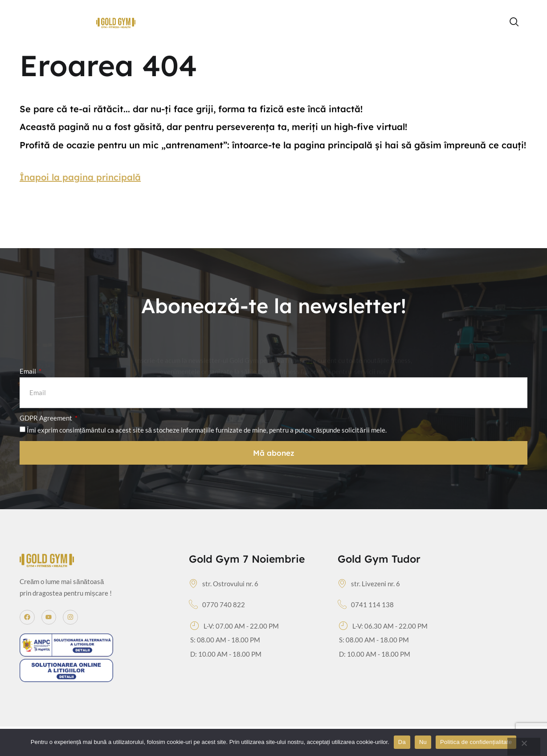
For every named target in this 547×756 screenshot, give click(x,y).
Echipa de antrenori (383, 14)
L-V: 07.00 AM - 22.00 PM (235, 626)
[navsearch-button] (514, 22)
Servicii (326, 30)
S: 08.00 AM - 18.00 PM (225, 640)
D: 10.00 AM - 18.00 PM (226, 654)
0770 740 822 (217, 605)
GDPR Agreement (47, 418)
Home (223, 14)
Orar (255, 14)
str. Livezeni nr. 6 (369, 584)
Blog (473, 14)
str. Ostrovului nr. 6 (224, 584)
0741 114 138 (366, 605)
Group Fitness (305, 15)
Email (29, 371)
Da (402, 742)
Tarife (441, 14)
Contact (371, 30)
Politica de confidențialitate (476, 742)
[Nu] (524, 747)
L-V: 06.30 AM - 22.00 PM (383, 626)
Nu (423, 742)
